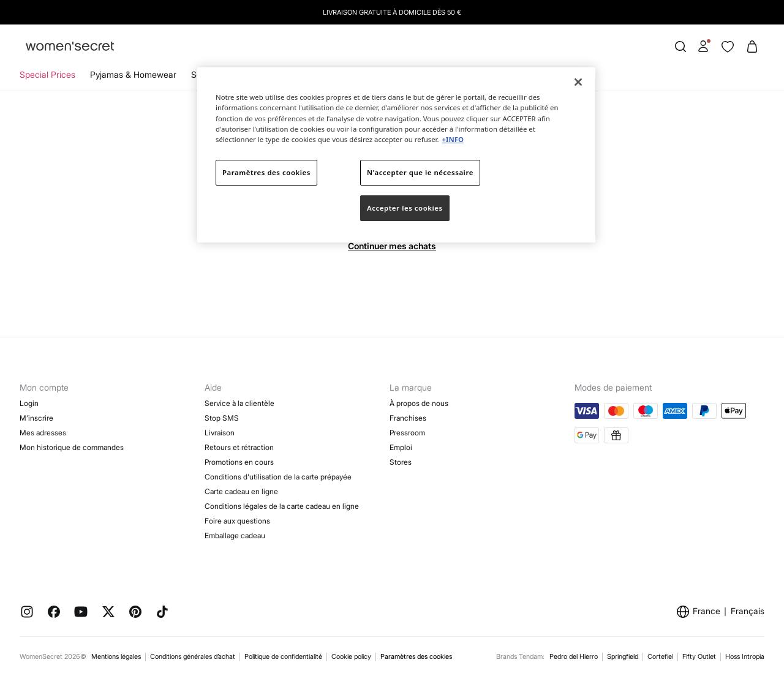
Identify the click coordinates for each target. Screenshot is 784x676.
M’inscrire (36, 418)
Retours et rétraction (239, 447)
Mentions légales (116, 656)
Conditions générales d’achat (193, 656)
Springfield (623, 656)
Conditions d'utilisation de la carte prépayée (278, 477)
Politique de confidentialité (283, 656)
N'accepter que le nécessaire (420, 172)
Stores (401, 462)
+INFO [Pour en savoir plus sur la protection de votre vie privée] (452, 139)
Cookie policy (351, 656)
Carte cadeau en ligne (241, 491)
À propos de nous (419, 403)
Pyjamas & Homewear (133, 74)
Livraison (220, 433)
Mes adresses (43, 433)
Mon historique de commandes (72, 447)
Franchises (408, 418)
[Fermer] (578, 82)
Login (29, 403)
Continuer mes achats (392, 246)
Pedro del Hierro (574, 656)
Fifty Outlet (699, 656)
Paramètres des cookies (416, 657)
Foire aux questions (237, 521)
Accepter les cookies (405, 208)
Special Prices (47, 74)
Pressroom (407, 433)
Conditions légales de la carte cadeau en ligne (282, 506)
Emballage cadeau (235, 535)
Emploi (401, 447)
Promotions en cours (239, 462)
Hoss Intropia (745, 656)
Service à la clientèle (239, 403)
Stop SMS (222, 418)
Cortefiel (660, 656)
